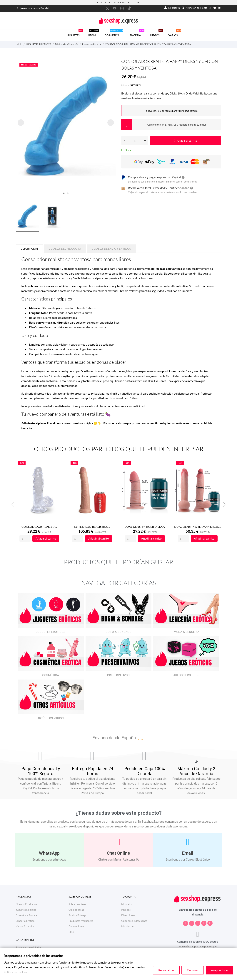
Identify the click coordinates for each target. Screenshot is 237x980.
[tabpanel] (66, 126)
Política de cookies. (16, 972)
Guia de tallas (76, 910)
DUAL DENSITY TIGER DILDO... (145, 527)
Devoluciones (76, 926)
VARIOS (175, 33)
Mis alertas (128, 926)
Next (223, 504)
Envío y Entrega (77, 915)
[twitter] (108, 8)
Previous (14, 504)
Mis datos (127, 904)
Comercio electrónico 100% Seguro (198, 942)
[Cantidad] (135, 141)
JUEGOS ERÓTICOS (186, 675)
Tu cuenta (128, 897)
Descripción (29, 249)
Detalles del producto (65, 249)
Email (188, 853)
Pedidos (126, 910)
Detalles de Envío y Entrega (111, 249)
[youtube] (115, 8)
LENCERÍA (136, 33)
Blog (71, 932)
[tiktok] (129, 8)
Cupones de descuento (134, 921)
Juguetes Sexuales (26, 910)
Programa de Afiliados (29, 947)
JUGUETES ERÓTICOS (51, 632)
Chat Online (118, 853)
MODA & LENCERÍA (186, 632)
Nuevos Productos (26, 904)
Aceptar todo (220, 970)
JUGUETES (75, 33)
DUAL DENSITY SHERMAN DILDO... (198, 527)
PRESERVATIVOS (118, 675)
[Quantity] (25, 539)
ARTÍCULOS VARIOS (51, 718)
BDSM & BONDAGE (118, 632)
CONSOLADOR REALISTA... (39, 527)
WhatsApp (49, 853)
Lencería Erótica (25, 921)
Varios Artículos (25, 926)
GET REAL (136, 85)
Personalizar (166, 970)
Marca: (125, 85)
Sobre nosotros (77, 904)
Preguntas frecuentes (81, 921)
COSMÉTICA (114, 33)
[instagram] (122, 8)
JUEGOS (156, 33)
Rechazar (193, 970)
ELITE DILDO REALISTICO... (92, 527)
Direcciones (128, 915)
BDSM (94, 33)
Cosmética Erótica (26, 915)
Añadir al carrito (186, 140)
